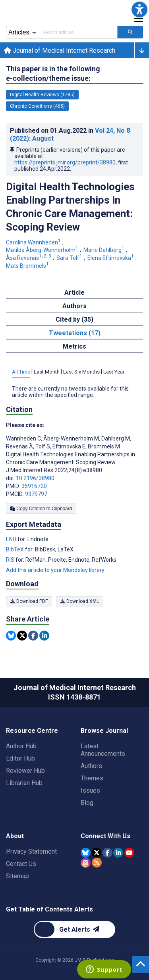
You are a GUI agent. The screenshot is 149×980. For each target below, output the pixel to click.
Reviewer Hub (25, 771)
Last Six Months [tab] (81, 372)
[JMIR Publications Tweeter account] (96, 853)
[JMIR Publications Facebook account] (107, 853)
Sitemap (17, 876)
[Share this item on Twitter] (22, 636)
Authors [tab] (74, 306)
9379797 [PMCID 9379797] (36, 494)
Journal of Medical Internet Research (60, 51)
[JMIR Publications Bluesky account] (86, 853)
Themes (92, 778)
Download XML (80, 601)
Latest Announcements (103, 750)
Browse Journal (104, 731)
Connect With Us (105, 836)
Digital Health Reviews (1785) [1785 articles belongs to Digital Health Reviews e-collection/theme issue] (42, 95)
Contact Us (21, 864)
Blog (87, 803)
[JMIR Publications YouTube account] (129, 853)
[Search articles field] (78, 32)
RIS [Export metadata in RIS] (11, 560)
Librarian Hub (24, 783)
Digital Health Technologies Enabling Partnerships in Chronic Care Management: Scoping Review (70, 207)
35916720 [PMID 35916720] (34, 486)
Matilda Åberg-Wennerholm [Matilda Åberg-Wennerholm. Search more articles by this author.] (43, 250)
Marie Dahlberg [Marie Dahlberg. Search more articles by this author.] (104, 250)
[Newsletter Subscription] (74, 929)
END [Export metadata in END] (12, 539)
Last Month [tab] (47, 372)
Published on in (70, 134)
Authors (91, 766)
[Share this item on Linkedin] (44, 636)
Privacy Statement (31, 851)
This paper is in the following (53, 74)
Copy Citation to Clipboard (41, 509)
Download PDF (29, 601)
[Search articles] (130, 32)
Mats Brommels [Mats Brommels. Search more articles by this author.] (28, 266)
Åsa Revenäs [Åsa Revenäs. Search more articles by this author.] (29, 258)
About (15, 836)
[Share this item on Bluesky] (11, 636)
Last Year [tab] (114, 372)
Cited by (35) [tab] (74, 319)
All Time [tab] (21, 372)
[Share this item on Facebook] (33, 636)
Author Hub (21, 746)
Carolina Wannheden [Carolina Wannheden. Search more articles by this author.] (34, 242)
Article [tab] (74, 293)
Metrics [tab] (74, 346)
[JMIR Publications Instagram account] (86, 863)
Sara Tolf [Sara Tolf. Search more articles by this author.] (70, 258)
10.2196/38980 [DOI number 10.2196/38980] (35, 478)
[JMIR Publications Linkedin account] (118, 853)
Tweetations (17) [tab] (75, 333)
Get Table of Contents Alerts (49, 909)
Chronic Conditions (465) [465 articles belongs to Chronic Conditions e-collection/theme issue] (37, 106)
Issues (90, 790)
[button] (139, 10)
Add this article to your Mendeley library (55, 570)
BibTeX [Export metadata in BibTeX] (15, 549)
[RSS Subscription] (97, 863)
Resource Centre (32, 731)
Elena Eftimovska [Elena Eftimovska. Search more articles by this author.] (111, 258)
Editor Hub (20, 758)
